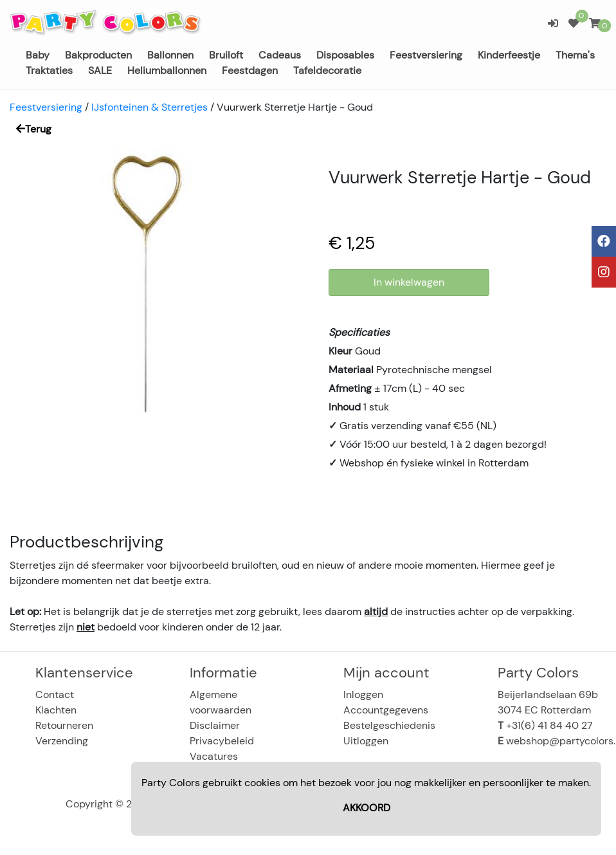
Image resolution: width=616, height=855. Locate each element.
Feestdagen (250, 70)
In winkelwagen (409, 282)
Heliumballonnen (167, 70)
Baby (38, 55)
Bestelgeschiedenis (389, 725)
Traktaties (49, 70)
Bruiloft (226, 55)
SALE (100, 70)
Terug (34, 129)
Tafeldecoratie (327, 70)
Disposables (345, 55)
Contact (55, 694)
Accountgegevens (386, 710)
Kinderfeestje (509, 55)
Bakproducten (98, 55)
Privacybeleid (222, 741)
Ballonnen (170, 55)
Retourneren (64, 725)
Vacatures (214, 756)
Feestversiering (426, 55)
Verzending (62, 741)
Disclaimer (215, 725)
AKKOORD (367, 808)
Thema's (575, 55)
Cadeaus (280, 55)
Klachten (56, 710)
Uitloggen (366, 741)
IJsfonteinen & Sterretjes (149, 107)
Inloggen (363, 694)
